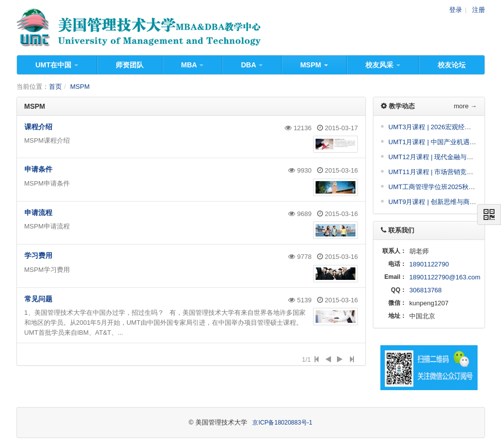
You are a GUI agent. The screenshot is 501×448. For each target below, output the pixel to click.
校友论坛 (452, 65)
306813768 (425, 290)
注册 (479, 10)
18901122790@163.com (445, 277)
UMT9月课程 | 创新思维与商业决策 (439, 202)
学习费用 (38, 255)
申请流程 (38, 213)
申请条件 (38, 169)
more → (465, 106)
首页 (55, 87)
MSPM (314, 65)
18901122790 (429, 264)
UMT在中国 (57, 65)
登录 (456, 10)
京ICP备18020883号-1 (282, 423)
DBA (252, 65)
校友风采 (383, 65)
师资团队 (130, 65)
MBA (192, 65)
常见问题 (38, 299)
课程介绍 (38, 127)
